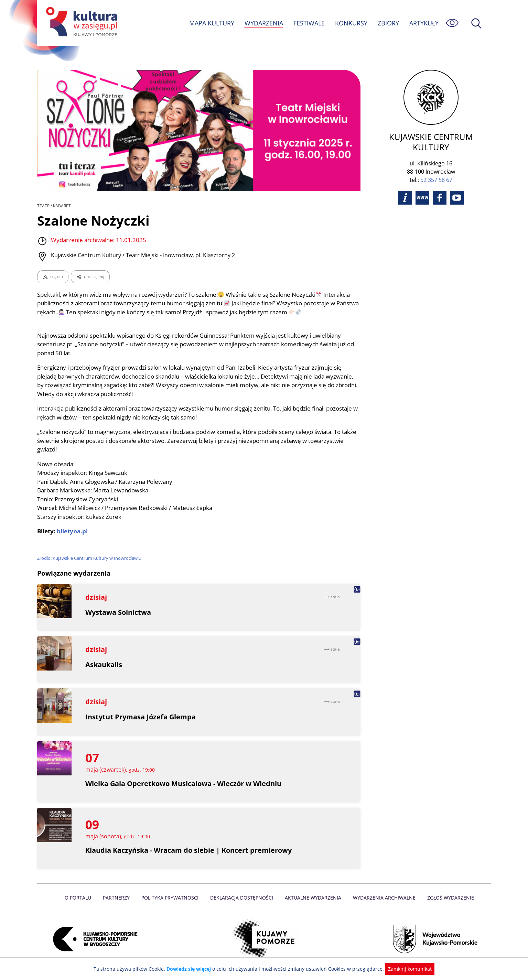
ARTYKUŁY (423, 23)
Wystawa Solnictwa (118, 612)
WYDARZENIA (263, 23)
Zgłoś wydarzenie (448, 898)
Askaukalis (104, 665)
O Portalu (81, 898)
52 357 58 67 (436, 170)
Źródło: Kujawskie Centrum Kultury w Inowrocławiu (90, 558)
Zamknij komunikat (406, 969)
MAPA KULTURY (211, 23)
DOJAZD (53, 277)
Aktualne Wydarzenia (312, 898)
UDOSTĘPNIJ (90, 277)
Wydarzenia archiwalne (382, 898)
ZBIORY (388, 23)
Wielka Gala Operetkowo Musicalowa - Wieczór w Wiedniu (184, 783)
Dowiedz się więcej (191, 969)
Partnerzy (119, 898)
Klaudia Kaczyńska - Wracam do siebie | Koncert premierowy (189, 850)
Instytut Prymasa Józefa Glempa (140, 717)
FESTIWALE (309, 23)
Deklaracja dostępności (242, 898)
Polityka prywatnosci (171, 898)
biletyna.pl (73, 531)
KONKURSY (351, 23)
